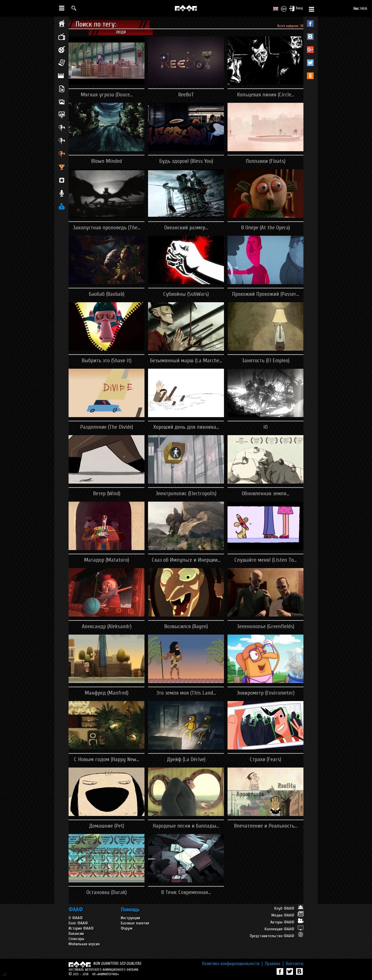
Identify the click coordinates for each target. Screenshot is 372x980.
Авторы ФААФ (287, 922)
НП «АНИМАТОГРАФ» (106, 974)
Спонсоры (76, 939)
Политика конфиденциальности (232, 964)
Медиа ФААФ (287, 915)
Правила (274, 964)
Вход (296, 9)
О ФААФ (76, 918)
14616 (360, 9)
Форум (127, 928)
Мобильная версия (84, 944)
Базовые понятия (135, 923)
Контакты (295, 964)
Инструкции (130, 918)
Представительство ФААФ (277, 936)
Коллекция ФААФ (284, 929)
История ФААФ (81, 928)
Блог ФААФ (78, 923)
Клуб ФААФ (289, 908)
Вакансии (76, 934)
